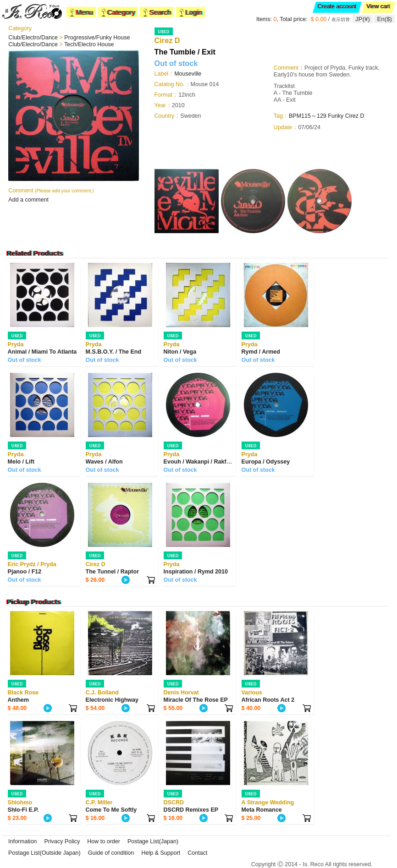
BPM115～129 (308, 116)
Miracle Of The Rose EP (196, 700)
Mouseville (188, 74)
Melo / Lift (21, 462)
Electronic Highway (112, 700)
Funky (336, 116)
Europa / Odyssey (266, 462)
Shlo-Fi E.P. (23, 810)
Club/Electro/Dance (34, 38)
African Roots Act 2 (268, 700)
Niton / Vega (180, 352)
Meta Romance (262, 810)
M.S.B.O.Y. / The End (114, 352)
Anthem (19, 700)
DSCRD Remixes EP (191, 810)
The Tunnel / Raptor (112, 572)
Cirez (353, 116)
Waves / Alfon (104, 462)
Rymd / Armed (261, 352)
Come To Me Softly (111, 810)
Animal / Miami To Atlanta (42, 352)
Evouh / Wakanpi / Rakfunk (200, 462)
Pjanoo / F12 (25, 572)
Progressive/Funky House (97, 38)
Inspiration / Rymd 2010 (196, 572)
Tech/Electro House (89, 44)
